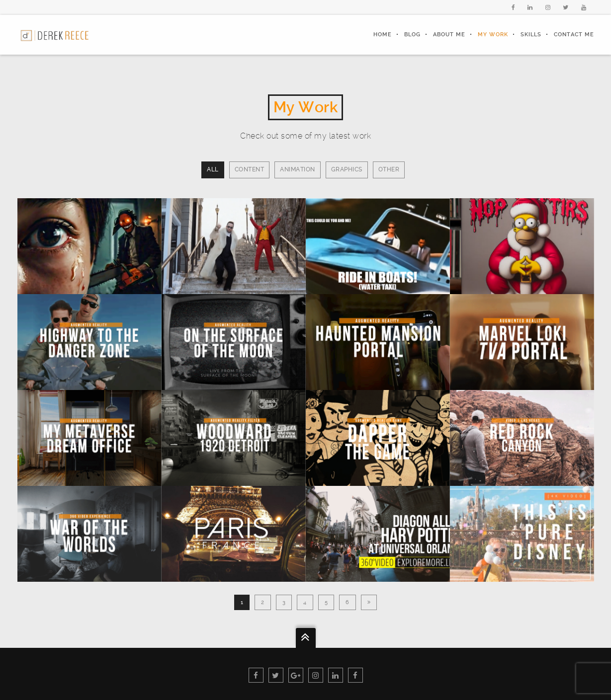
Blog (412, 35)
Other (389, 169)
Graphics (347, 169)
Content (250, 169)
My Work (493, 35)
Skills (531, 35)
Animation (298, 169)
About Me (449, 35)
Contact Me (574, 35)
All (213, 169)
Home (383, 35)
